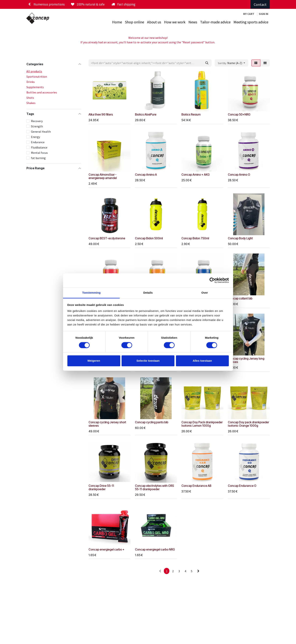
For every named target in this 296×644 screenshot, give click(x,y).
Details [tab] (148, 293)
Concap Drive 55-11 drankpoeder (101, 487)
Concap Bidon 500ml (149, 238)
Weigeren (94, 361)
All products (34, 71)
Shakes (31, 103)
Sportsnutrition (37, 77)
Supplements (35, 87)
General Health (41, 132)
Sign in (264, 14)
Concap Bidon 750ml (195, 238)
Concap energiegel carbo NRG (155, 549)
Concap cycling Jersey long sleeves (246, 360)
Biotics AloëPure (146, 114)
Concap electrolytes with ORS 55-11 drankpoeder (155, 487)
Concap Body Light (240, 238)
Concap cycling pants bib (152, 422)
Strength (37, 126)
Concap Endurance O (242, 486)
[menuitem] (117, 22)
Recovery (37, 121)
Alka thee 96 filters (101, 114)
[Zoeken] (207, 63)
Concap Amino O (239, 175)
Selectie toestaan (148, 361)
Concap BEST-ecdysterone (107, 238)
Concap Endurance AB (196, 486)
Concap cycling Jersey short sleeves (107, 424)
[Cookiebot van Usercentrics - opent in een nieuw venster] (212, 280)
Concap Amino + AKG (195, 175)
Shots (30, 98)
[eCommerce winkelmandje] (249, 14)
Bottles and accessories (42, 92)
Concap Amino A (146, 175)
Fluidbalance (39, 147)
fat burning (38, 158)
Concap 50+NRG (239, 114)
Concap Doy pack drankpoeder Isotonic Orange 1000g (248, 424)
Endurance (38, 142)
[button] (231, 63)
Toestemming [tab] (91, 293)
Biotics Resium (191, 114)
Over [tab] (205, 293)
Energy (35, 137)
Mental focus (39, 153)
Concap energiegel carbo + (106, 549)
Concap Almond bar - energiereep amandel (103, 176)
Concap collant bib (240, 298)
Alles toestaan (202, 361)
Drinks (31, 82)
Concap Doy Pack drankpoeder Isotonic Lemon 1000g (202, 424)
